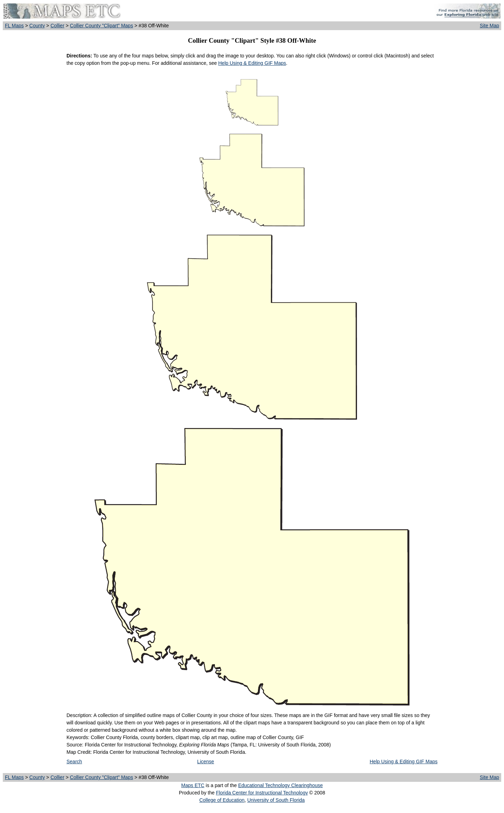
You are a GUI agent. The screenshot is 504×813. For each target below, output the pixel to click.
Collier (57, 26)
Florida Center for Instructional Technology (262, 793)
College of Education (222, 800)
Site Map (489, 26)
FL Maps (14, 26)
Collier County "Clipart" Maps (101, 26)
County (37, 26)
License (205, 762)
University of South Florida (276, 800)
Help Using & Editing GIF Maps (252, 63)
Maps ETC (193, 785)
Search (74, 762)
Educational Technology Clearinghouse (280, 785)
